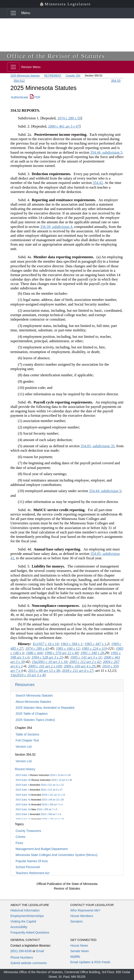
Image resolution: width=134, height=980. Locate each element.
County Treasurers (28, 831)
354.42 (98, 183)
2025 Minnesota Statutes (25, 76)
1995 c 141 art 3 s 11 (86, 657)
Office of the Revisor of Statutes (56, 56)
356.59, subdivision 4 (56, 227)
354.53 (116, 81)
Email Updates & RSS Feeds (90, 962)
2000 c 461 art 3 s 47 (64, 126)
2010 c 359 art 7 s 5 (47, 809)
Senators (77, 921)
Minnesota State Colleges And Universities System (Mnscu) (56, 855)
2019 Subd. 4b (23, 780)
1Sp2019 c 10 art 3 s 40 (28, 675)
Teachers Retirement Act (33, 873)
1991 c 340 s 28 (92, 653)
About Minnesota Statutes (33, 702)
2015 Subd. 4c (23, 800)
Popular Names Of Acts (32, 861)
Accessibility (19, 927)
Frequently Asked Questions (30, 932)
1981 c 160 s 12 (68, 649)
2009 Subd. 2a (23, 819)
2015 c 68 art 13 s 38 (53, 800)
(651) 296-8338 (21, 951)
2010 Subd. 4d (23, 809)
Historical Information (25, 910)
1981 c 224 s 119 (94, 649)
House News (79, 946)
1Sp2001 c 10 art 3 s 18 (49, 662)
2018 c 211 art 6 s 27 (52, 790)
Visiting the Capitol (23, 921)
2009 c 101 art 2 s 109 (45, 666)
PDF (35, 97)
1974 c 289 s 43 (37, 649)
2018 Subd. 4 (22, 785)
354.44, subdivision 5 (106, 152)
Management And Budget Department (42, 849)
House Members (82, 916)
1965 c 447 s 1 (95, 644)
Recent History (25, 769)
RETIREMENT (53, 76)
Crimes (20, 837)
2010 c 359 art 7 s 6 (51, 814)
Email (40, 951)
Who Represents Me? (85, 910)
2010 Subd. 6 (22, 814)
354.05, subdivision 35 (98, 446)
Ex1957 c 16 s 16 (46, 644)
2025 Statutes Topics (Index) (35, 720)
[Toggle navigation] (13, 13)
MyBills (75, 957)
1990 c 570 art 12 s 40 (61, 653)
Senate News (80, 951)
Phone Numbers (22, 957)
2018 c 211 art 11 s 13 (54, 795)
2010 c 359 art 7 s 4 (52, 804)
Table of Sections (27, 734)
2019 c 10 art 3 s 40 (60, 775)
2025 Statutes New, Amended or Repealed (45, 708)
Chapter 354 (73, 76)
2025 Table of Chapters (32, 714)
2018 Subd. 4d (23, 795)
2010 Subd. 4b (23, 804)
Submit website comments (29, 963)
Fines (19, 843)
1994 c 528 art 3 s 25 (47, 657)
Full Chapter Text (27, 740)
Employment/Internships (27, 916)
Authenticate (20, 97)
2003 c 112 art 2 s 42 (85, 662)
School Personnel (28, 867)
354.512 (19, 81)
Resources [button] (25, 685)
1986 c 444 (34, 653)
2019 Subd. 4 (22, 775)
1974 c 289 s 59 (69, 118)
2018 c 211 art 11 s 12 (52, 785)
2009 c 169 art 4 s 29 (53, 819)
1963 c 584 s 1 (71, 644)
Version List (24, 747)
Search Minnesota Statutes (34, 695)
